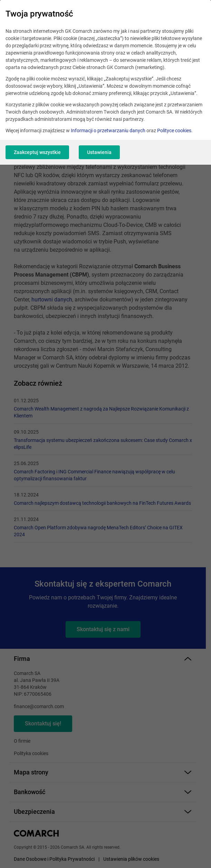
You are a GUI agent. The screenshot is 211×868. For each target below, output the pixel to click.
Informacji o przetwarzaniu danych (108, 131)
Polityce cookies (174, 131)
